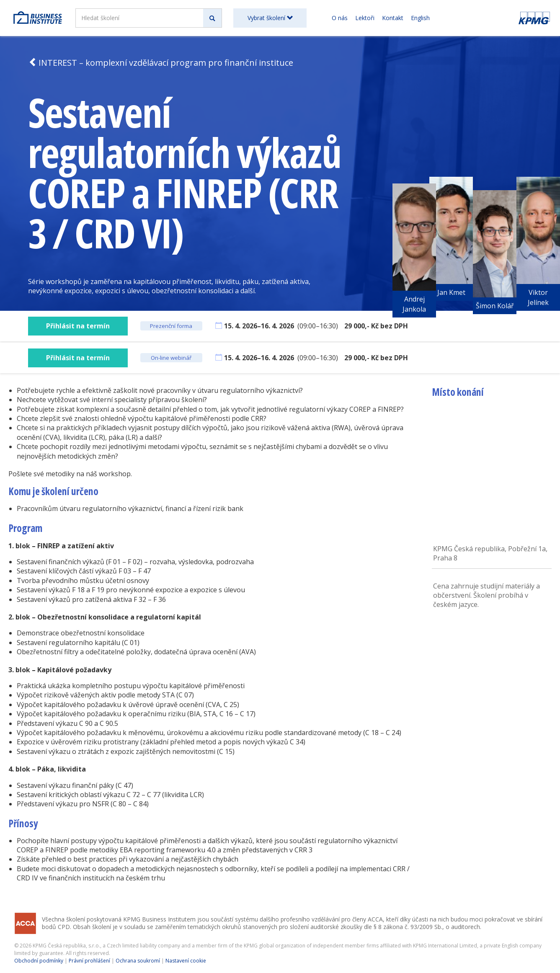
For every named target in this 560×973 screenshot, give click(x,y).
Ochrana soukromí (138, 961)
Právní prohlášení (89, 961)
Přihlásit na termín (78, 326)
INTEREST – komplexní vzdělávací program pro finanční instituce (161, 63)
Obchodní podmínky (39, 961)
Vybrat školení (270, 18)
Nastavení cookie (186, 961)
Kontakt (393, 18)
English (420, 18)
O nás (340, 18)
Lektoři (365, 18)
